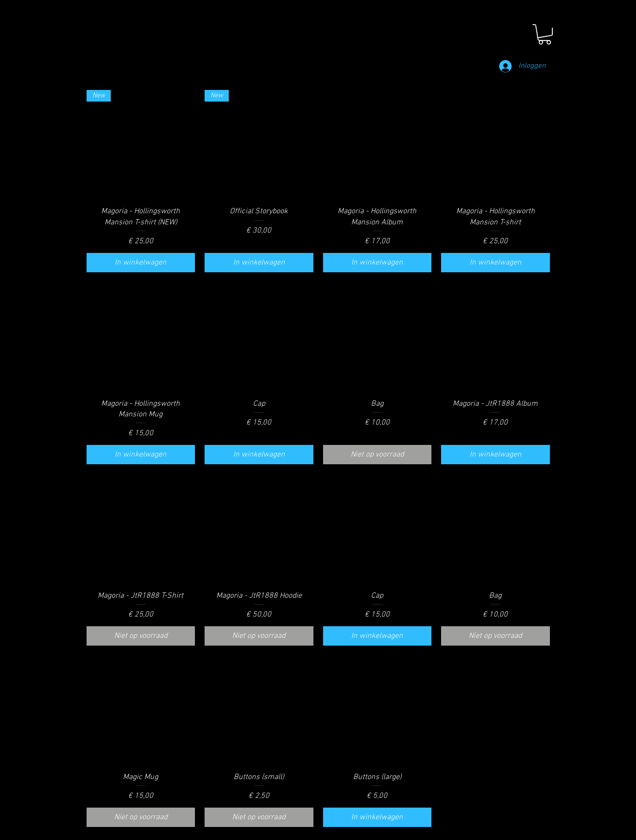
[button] (545, 34)
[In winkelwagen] (141, 263)
